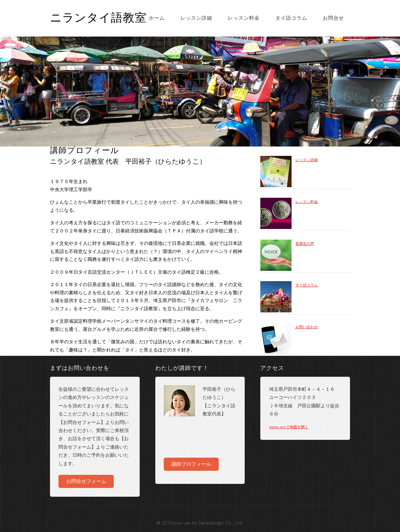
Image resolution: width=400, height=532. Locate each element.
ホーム (157, 18)
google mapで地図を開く (289, 427)
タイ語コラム (291, 18)
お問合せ (333, 18)
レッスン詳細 (196, 18)
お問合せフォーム (86, 481)
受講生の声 (305, 244)
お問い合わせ (307, 327)
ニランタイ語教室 (98, 19)
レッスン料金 (244, 18)
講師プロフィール (191, 464)
